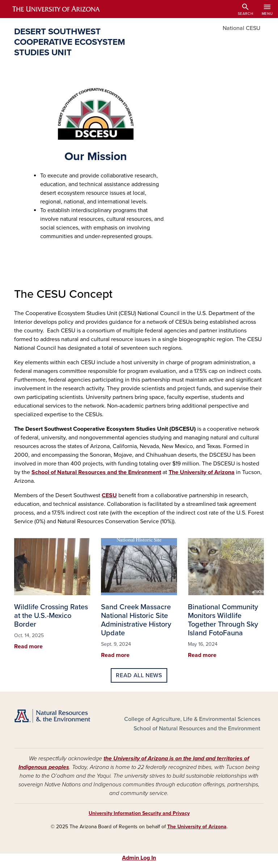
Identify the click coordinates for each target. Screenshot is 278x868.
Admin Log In (139, 858)
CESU (109, 495)
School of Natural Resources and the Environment (96, 472)
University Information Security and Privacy (139, 813)
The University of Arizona (202, 472)
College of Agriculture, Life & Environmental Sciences (192, 719)
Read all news (139, 675)
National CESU (241, 28)
